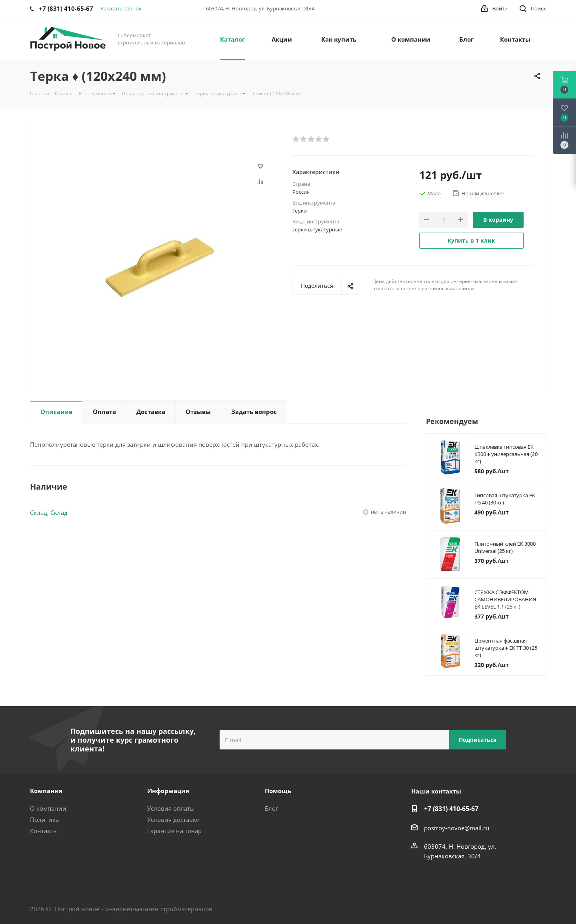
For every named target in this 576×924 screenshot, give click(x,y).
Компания (46, 791)
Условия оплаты (171, 808)
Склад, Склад (49, 512)
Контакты (44, 831)
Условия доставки (174, 820)
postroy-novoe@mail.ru (457, 828)
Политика (44, 820)
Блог (271, 808)
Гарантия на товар (174, 831)
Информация (168, 791)
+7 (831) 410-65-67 (451, 809)
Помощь (278, 791)
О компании (48, 808)
